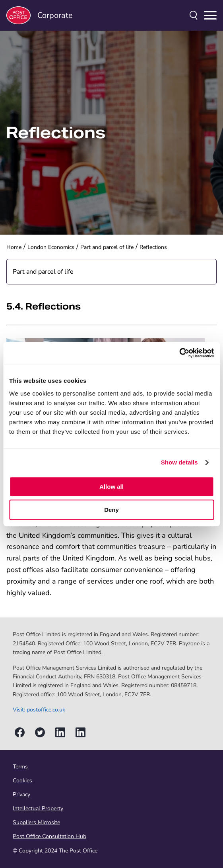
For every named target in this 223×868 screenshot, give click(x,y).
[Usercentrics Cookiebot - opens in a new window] (179, 353)
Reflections (153, 247)
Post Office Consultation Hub (49, 836)
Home (14, 247)
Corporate (40, 15)
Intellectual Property (38, 808)
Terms (20, 767)
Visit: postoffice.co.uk (39, 710)
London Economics (51, 247)
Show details (179, 462)
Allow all (111, 487)
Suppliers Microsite (36, 822)
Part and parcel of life (107, 247)
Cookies (22, 781)
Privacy (21, 795)
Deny (111, 510)
